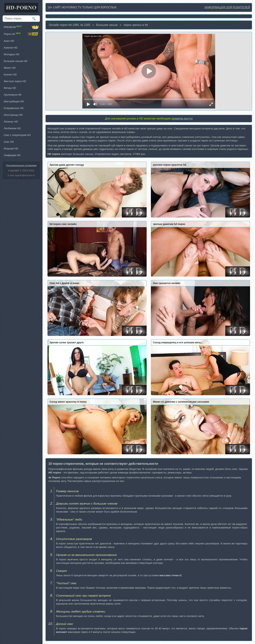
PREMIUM (21, 27)
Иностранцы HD (13, 115)
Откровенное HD (14, 108)
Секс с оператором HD (17, 135)
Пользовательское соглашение (21, 165)
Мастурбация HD (14, 101)
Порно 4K (21, 34)
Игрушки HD (11, 148)
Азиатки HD (11, 48)
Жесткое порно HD (15, 81)
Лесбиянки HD (12, 128)
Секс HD (9, 142)
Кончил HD (10, 75)
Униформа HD (12, 155)
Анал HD (9, 41)
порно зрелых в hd (136, 25)
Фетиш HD (10, 88)
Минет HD (10, 68)
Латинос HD (11, 122)
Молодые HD (12, 54)
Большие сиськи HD (16, 61)
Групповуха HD (13, 95)
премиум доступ (182, 118)
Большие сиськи (107, 25)
